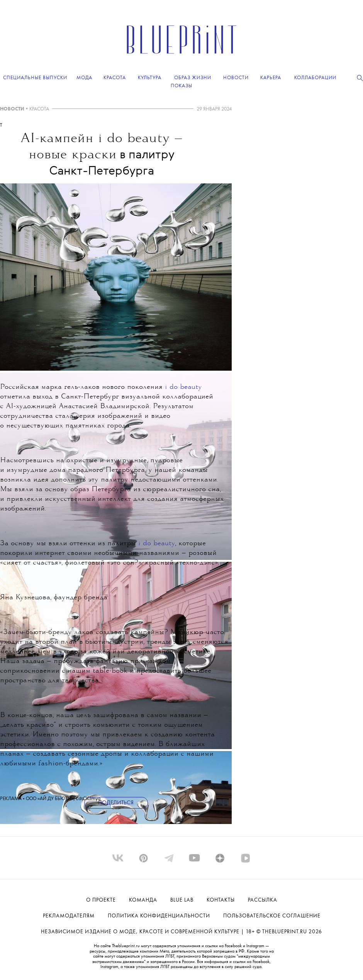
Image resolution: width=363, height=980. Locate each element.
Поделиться (116, 803)
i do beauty (183, 387)
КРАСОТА (39, 109)
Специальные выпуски (35, 78)
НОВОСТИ (12, 109)
